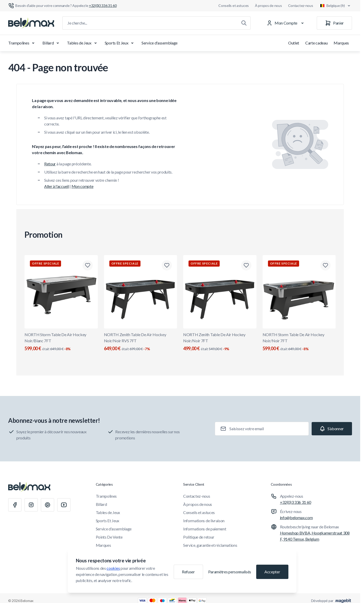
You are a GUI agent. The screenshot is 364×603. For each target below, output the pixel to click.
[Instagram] (31, 505)
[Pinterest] (48, 505)
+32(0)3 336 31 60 (296, 502)
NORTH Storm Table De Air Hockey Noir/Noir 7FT (299, 342)
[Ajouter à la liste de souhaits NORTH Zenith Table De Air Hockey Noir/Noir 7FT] (246, 265)
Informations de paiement (205, 529)
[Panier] (334, 23)
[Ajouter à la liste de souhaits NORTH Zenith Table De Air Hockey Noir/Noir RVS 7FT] (167, 265)
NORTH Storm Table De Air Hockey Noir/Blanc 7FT (61, 342)
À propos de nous (268, 5)
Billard (52, 43)
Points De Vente (109, 537)
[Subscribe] (332, 429)
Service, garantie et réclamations (210, 545)
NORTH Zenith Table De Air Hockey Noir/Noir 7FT (220, 342)
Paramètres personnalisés (230, 572)
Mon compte (83, 186)
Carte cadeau (316, 43)
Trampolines (22, 43)
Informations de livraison (204, 521)
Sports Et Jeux (120, 43)
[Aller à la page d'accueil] (31, 23)
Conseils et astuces (234, 5)
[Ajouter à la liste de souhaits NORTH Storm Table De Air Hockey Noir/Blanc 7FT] (88, 265)
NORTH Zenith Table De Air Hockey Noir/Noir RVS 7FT (141, 342)
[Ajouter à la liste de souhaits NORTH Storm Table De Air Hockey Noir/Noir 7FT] (325, 265)
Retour (50, 164)
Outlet (294, 43)
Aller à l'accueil (57, 186)
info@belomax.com (296, 517)
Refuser (188, 572)
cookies (113, 568)
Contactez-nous (301, 5)
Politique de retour (199, 537)
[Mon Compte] (286, 23)
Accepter (272, 572)
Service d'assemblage (160, 43)
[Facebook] (15, 505)
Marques (341, 43)
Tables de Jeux (83, 43)
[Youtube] (64, 505)
